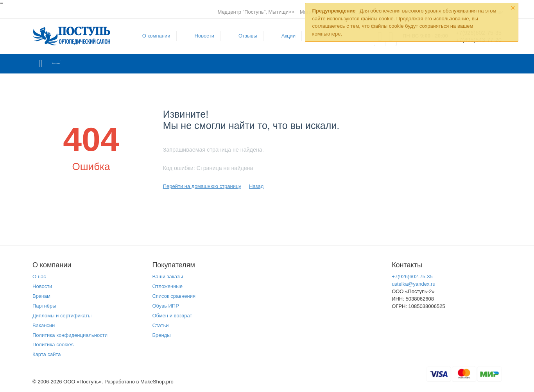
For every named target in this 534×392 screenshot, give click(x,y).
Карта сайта (47, 354)
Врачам (41, 296)
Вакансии (44, 325)
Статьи (160, 325)
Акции (283, 36)
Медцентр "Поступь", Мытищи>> (256, 12)
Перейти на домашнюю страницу (202, 186)
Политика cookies (53, 345)
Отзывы (242, 36)
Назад (256, 186)
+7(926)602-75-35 (412, 277)
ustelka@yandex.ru (414, 284)
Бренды (161, 335)
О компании (151, 36)
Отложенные (167, 286)
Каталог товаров (79, 64)
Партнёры (44, 306)
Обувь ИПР (166, 306)
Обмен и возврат (172, 316)
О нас (39, 277)
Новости (199, 36)
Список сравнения (174, 296)
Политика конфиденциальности (70, 335)
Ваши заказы (168, 277)
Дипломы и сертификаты (62, 316)
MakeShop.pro (157, 382)
